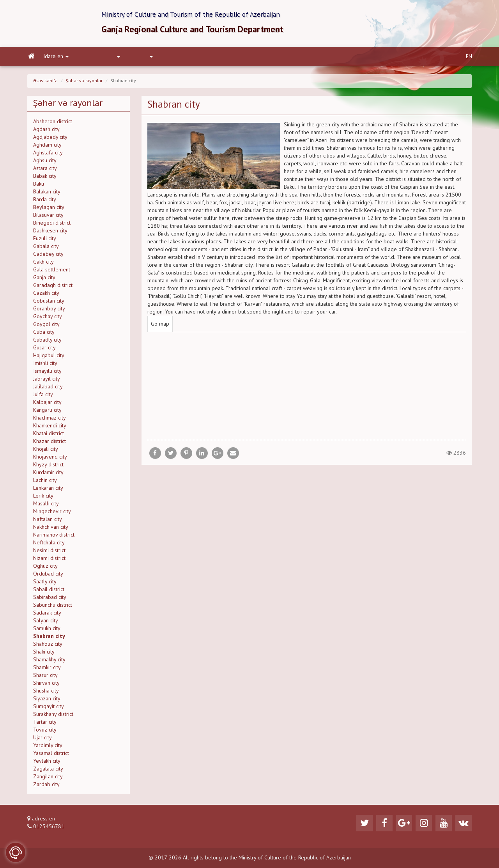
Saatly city (45, 584)
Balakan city (47, 194)
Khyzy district (48, 467)
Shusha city (46, 693)
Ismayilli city (47, 374)
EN (469, 59)
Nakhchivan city (51, 530)
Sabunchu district (53, 608)
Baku (39, 186)
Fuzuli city (45, 241)
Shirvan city (46, 686)
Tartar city (45, 725)
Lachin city (45, 483)
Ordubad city (48, 576)
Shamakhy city (49, 662)
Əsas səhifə (45, 83)
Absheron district (53, 124)
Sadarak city (47, 615)
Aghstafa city (48, 155)
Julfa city (43, 397)
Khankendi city (50, 428)
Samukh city (47, 631)
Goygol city (46, 327)
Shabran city (49, 639)
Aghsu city (45, 163)
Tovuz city (45, 732)
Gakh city (43, 264)
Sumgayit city (49, 709)
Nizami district (49, 561)
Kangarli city (47, 413)
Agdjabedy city (50, 140)
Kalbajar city (47, 405)
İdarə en (55, 59)
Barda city (45, 202)
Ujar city (42, 740)
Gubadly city (47, 342)
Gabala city (46, 249)
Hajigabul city (49, 358)
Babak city (45, 179)
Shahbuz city (48, 647)
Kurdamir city (48, 475)
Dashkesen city (50, 233)
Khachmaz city (50, 420)
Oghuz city (45, 569)
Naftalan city (48, 522)
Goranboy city (49, 311)
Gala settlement (52, 272)
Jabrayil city (47, 381)
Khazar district (50, 444)
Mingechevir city (52, 514)
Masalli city (46, 506)
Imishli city (45, 366)
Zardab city (46, 787)
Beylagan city (49, 210)
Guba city (44, 335)
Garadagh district (53, 288)
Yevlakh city (47, 763)
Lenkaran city (48, 491)
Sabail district (49, 592)
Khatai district (49, 436)
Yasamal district (51, 756)
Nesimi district (49, 553)
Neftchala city (49, 545)
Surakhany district (53, 717)
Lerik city (43, 498)
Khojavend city (50, 459)
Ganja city (44, 280)
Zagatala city (48, 771)
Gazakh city (46, 296)
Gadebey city (48, 257)
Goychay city (48, 319)
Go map (160, 326)
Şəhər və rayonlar (84, 83)
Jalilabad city (48, 389)
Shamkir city (47, 670)
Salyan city (46, 623)
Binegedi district (52, 225)
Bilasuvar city (48, 218)
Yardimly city (48, 748)
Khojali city (46, 452)
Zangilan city (48, 779)
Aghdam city (47, 147)
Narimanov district (54, 537)
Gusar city (44, 350)
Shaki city (44, 654)
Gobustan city (49, 303)
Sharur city (45, 678)
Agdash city (46, 132)
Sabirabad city (50, 600)
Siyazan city (47, 701)
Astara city (45, 171)
